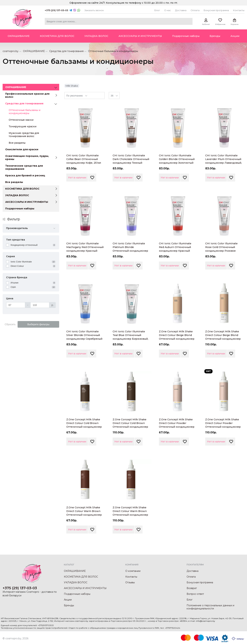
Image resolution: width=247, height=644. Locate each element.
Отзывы (130, 582)
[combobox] (85, 95)
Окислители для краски (22, 149)
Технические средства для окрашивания (24, 167)
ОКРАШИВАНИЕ (34, 51)
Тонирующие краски (23, 126)
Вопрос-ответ (195, 594)
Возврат (192, 588)
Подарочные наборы (20, 209)
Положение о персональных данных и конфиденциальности (210, 607)
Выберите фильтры (38, 324)
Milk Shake (72, 86)
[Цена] (16, 305)
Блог (157, 10)
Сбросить (10, 324)
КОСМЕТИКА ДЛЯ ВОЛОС (22, 189)
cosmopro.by (11, 51)
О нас (168, 10)
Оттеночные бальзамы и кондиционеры (25, 112)
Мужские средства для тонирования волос (24, 135)
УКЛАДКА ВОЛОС (17, 195)
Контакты (239, 10)
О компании (133, 571)
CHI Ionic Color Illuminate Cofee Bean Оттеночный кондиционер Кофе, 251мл (84, 159)
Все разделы (17, 143)
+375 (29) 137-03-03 (56, 10)
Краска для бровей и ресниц (25, 175)
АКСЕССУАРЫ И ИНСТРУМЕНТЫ (27, 202)
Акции (68, 600)
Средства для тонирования (66, 51)
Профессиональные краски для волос (27, 95)
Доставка (181, 10)
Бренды (69, 605)
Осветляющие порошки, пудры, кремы (27, 158)
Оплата (195, 10)
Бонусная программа (216, 10)
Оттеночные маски (21, 120)
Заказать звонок (94, 10)
